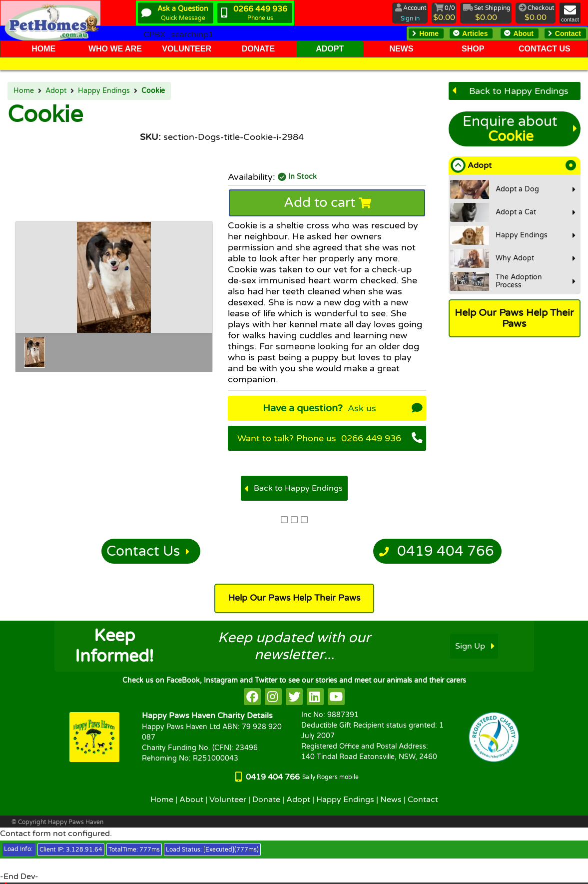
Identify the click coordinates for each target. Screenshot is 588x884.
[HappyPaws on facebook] (252, 697)
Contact (423, 800)
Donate (266, 800)
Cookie (153, 91)
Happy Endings (104, 91)
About (191, 800)
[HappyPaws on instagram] (273, 697)
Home (24, 91)
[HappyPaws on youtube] (336, 697)
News (391, 800)
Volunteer (228, 800)
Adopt (56, 91)
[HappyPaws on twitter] (294, 697)
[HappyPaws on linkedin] (315, 697)
